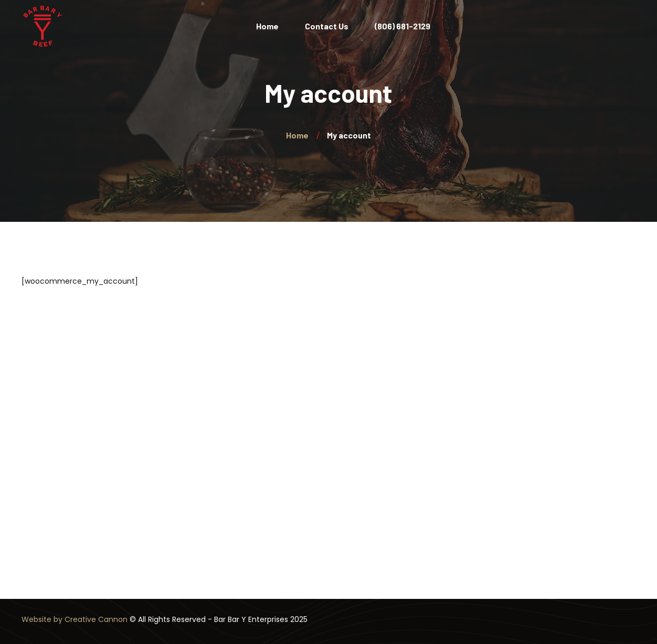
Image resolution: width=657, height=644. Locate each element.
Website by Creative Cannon (75, 619)
